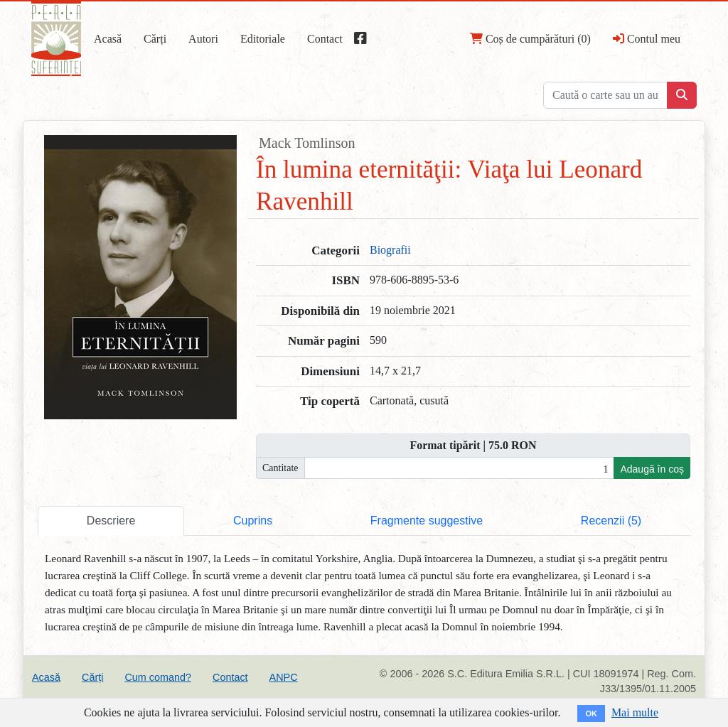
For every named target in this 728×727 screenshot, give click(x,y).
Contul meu (647, 38)
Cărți (155, 39)
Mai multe (635, 712)
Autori (203, 39)
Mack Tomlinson (307, 143)
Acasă (108, 39)
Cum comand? (158, 677)
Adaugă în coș (652, 469)
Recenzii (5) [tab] (611, 521)
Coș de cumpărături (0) (530, 38)
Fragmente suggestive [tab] (427, 521)
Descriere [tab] (111, 521)
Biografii (390, 250)
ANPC (284, 677)
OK (591, 713)
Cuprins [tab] (253, 521)
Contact (325, 39)
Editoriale (263, 39)
